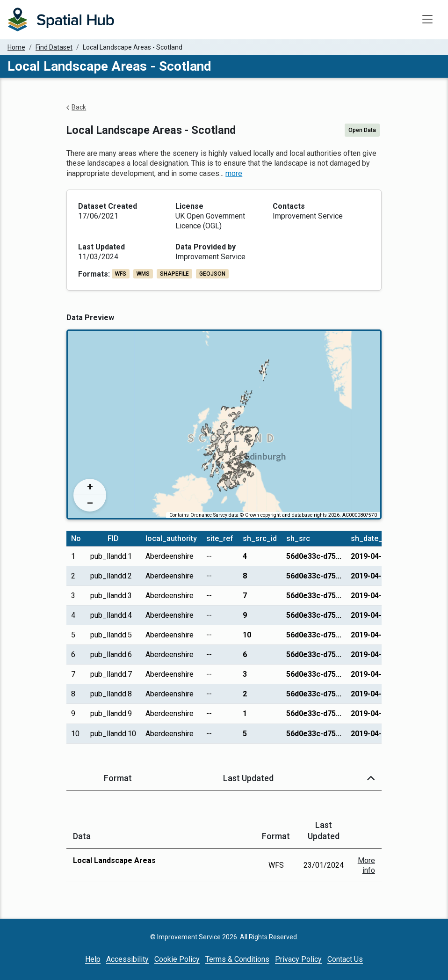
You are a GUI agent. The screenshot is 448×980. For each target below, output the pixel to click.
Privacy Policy (298, 959)
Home (16, 47)
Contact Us (345, 959)
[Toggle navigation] (427, 20)
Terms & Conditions (237, 959)
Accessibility (127, 959)
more (234, 173)
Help (93, 959)
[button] (371, 778)
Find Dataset (54, 47)
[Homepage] (61, 20)
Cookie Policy (177, 959)
